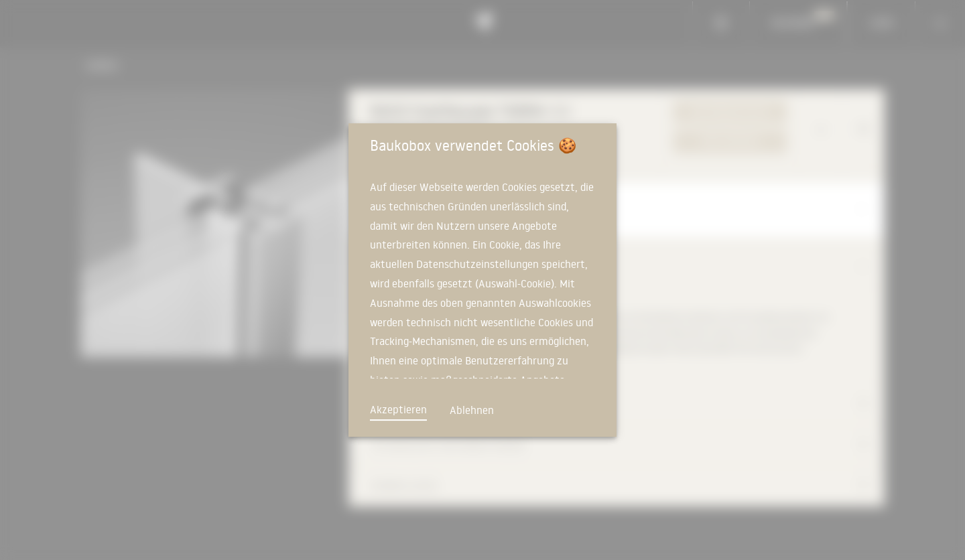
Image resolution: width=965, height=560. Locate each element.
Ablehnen (472, 410)
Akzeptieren (398, 409)
